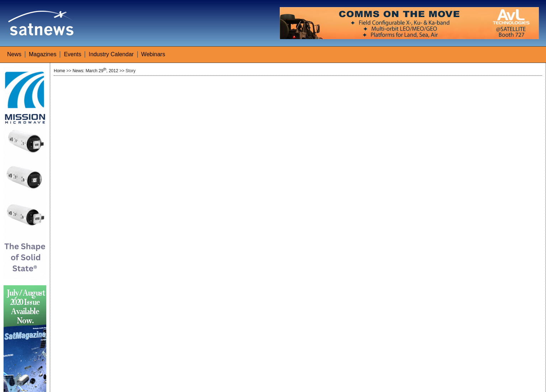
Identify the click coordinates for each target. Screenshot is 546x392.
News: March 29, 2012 (95, 71)
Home (59, 71)
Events (72, 54)
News (14, 54)
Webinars (153, 54)
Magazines (43, 54)
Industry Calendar (111, 54)
